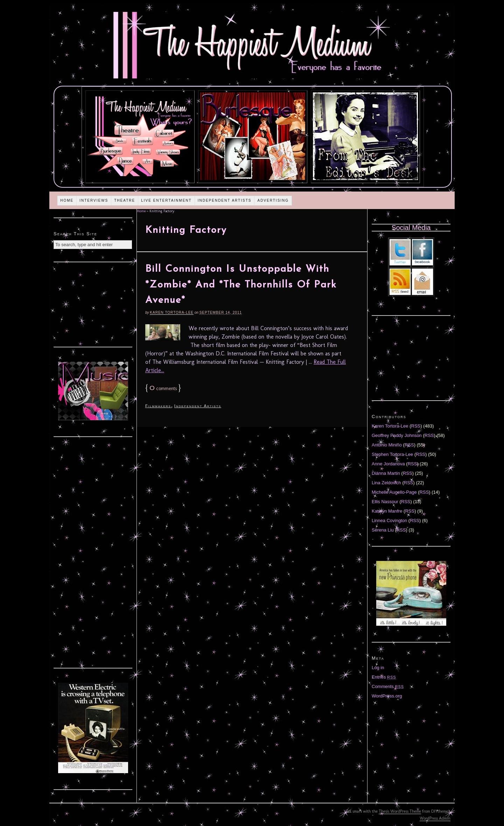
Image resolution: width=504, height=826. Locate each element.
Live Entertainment (166, 200)
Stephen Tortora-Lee (392, 454)
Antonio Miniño (387, 445)
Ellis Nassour (385, 502)
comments (163, 388)
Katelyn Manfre (387, 511)
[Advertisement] (93, 304)
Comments (388, 686)
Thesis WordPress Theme (400, 811)
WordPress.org (387, 696)
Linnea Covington (389, 520)
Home (67, 200)
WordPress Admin (435, 818)
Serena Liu (383, 530)
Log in (378, 668)
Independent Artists (225, 200)
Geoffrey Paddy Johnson (397, 435)
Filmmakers (158, 406)
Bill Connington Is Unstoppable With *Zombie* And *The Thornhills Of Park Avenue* (241, 285)
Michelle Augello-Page (394, 492)
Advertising (273, 200)
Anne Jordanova (388, 464)
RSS (416, 426)
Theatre (125, 200)
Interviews (94, 200)
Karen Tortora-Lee (172, 313)
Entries (384, 677)
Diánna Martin (386, 473)
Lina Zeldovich (386, 483)
